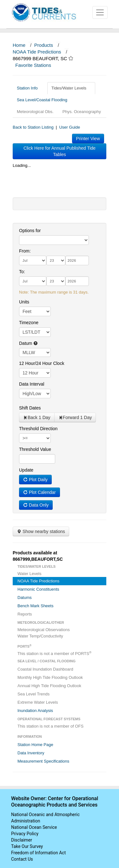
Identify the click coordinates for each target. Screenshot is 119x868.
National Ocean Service (34, 827)
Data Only (36, 505)
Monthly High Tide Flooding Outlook (50, 677)
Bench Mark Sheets (35, 606)
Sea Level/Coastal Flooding (44, 100)
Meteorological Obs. (35, 112)
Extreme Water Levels (38, 702)
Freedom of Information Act (38, 853)
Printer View (88, 139)
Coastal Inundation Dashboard (45, 669)
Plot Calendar (40, 492)
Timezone (29, 323)
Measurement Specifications (43, 761)
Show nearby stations (41, 531)
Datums (25, 598)
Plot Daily (35, 480)
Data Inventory (31, 753)
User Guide (69, 127)
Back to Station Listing (33, 127)
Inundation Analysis (35, 711)
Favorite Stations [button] (36, 65)
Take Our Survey (27, 846)
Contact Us (22, 859)
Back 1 (37, 417)
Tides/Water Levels (71, 88)
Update (26, 470)
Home (19, 45)
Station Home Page (35, 745)
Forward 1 (75, 417)
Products (44, 45)
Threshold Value (35, 449)
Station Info (30, 88)
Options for (30, 231)
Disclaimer (22, 840)
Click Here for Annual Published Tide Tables (60, 151)
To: (22, 272)
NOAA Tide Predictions (37, 52)
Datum (28, 343)
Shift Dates (30, 408)
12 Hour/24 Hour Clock (42, 363)
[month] (33, 260)
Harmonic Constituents (38, 589)
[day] (56, 260)
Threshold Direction (38, 429)
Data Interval (32, 384)
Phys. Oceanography (82, 112)
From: (25, 251)
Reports (25, 614)
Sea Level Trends (33, 694)
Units (24, 302)
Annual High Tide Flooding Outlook (49, 686)
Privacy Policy (25, 834)
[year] (77, 260)
